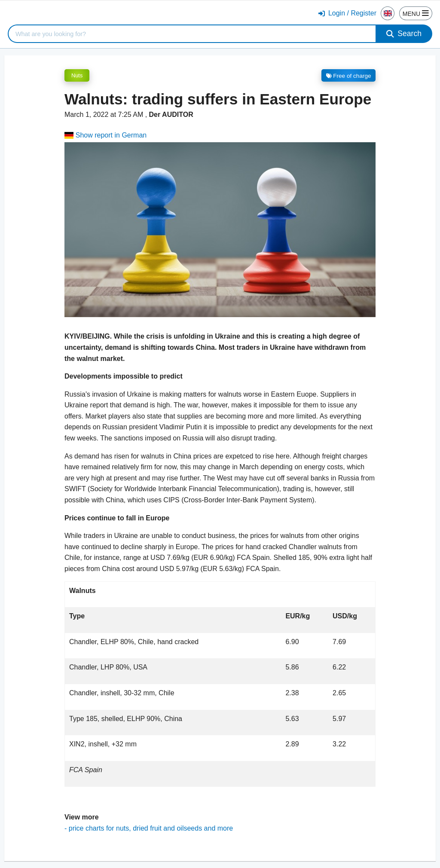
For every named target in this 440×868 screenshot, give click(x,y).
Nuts (77, 75)
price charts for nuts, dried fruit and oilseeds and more (151, 828)
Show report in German (105, 135)
